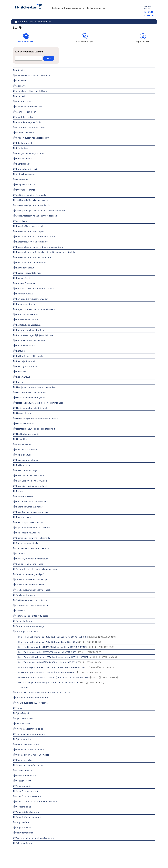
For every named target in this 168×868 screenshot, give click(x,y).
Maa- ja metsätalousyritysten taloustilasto (37, 387)
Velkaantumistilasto (26, 775)
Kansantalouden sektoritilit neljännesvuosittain (39, 247)
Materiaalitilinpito (25, 423)
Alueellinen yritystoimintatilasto (32, 91)
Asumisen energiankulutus (29, 107)
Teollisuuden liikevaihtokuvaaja (31, 579)
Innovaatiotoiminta (26, 190)
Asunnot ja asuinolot (26, 112)
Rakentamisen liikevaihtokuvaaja (32, 512)
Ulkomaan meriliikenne (27, 744)
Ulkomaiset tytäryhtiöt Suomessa (33, 755)
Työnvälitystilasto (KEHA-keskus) (32, 703)
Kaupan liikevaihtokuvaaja (29, 273)
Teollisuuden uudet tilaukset (30, 585)
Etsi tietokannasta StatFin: (29, 52)
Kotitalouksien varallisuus (29, 325)
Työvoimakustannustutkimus (30, 734)
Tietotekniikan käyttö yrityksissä (32, 616)
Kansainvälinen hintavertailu (30, 226)
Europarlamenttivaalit (27, 169)
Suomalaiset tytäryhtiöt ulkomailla (33, 538)
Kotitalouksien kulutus (27, 320)
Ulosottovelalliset (25, 760)
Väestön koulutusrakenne (29, 796)
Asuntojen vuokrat (25, 117)
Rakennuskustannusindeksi (30, 507)
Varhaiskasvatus (24, 770)
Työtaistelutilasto (25, 718)
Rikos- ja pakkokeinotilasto (29, 522)
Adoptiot (21, 70)
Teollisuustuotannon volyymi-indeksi (34, 590)
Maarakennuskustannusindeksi (31, 392)
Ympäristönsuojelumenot (29, 817)
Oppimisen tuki (24, 455)
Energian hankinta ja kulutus (30, 153)
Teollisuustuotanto (25, 595)
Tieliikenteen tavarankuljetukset (32, 605)
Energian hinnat (24, 158)
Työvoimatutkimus (25, 739)
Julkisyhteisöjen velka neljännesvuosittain (37, 216)
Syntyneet (21, 553)
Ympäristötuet (23, 822)
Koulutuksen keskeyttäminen (31, 340)
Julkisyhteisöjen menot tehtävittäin (34, 205)
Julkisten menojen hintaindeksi (32, 195)
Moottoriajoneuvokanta (28, 434)
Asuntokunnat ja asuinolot (29, 122)
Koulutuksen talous (26, 346)
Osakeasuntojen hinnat (27, 460)
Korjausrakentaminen (27, 304)
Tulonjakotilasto (24, 621)
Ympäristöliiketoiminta (27, 812)
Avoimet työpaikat (25, 133)
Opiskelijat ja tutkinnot (27, 449)
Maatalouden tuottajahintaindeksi (33, 408)
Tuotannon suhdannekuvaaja (30, 626)
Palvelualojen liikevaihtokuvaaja (32, 481)
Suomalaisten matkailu (27, 543)
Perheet (20, 491)
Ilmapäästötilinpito (25, 184)
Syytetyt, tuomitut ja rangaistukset (33, 559)
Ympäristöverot (24, 827)
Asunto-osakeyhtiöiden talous (31, 127)
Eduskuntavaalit (24, 143)
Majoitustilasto (23, 413)
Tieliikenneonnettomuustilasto (31, 600)
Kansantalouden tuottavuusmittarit (34, 257)
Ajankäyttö (21, 86)
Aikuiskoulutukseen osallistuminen (33, 75)
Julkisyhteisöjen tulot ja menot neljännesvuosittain (41, 210)
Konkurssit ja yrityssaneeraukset (32, 299)
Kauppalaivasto (24, 278)
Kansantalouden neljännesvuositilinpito (36, 236)
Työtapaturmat (23, 723)
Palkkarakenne (23, 465)
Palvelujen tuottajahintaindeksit (32, 486)
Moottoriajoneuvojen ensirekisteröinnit (36, 429)
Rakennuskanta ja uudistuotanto (32, 501)
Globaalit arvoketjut (26, 174)
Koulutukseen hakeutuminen (30, 330)
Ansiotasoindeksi (25, 101)
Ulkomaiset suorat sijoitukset (31, 749)
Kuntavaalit (22, 372)
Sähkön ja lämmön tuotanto (30, 564)
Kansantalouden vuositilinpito (31, 262)
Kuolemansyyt (23, 377)
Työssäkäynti (22, 713)
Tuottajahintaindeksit (41, 22)
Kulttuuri (21, 351)
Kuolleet (20, 382)
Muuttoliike (22, 439)
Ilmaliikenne (22, 179)
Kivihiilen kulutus (25, 294)
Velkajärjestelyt (24, 781)
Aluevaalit (21, 96)
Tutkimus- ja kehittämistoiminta (32, 698)
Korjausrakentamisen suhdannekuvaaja (35, 309)
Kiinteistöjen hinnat (26, 283)
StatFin (24, 22)
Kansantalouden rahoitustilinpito (32, 242)
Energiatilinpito (24, 164)
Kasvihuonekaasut (25, 268)
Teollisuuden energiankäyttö (30, 574)
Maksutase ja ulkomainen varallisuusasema (37, 418)
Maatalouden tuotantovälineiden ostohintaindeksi (41, 403)
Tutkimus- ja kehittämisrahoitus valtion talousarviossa (43, 692)
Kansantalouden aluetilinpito (30, 231)
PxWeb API (149, 15)
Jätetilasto (22, 221)
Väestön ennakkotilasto (28, 791)
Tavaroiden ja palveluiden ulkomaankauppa (37, 569)
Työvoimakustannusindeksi (30, 729)
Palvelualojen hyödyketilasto (30, 475)
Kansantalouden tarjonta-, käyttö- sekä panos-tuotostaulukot (46, 252)
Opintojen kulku (24, 444)
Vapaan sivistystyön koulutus (30, 765)
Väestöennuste (24, 786)
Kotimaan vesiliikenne (27, 314)
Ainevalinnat (22, 81)
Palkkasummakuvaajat (27, 470)
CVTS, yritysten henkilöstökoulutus (33, 138)
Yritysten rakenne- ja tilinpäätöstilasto (35, 838)
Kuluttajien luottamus (27, 366)
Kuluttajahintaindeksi (27, 361)
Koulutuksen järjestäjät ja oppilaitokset (35, 335)
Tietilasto (21, 611)
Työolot (20, 708)
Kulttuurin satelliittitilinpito (30, 356)
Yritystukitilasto (24, 843)
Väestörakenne (24, 807)
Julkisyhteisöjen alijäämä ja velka (32, 200)
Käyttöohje (149, 12)
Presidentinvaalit (25, 496)
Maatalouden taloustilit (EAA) (30, 398)
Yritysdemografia (25, 833)
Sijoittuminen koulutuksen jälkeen (33, 527)
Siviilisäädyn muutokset (28, 533)
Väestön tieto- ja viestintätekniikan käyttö (37, 801)
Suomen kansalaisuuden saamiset (33, 548)
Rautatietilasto (24, 517)
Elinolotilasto (23, 148)
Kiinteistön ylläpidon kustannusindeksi (35, 288)
